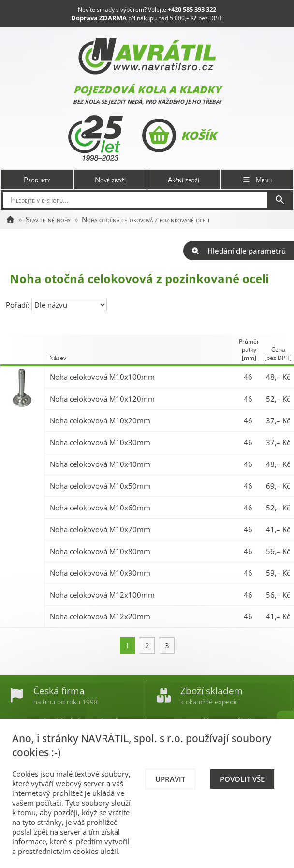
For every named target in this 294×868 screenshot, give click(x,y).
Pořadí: (19, 305)
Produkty (37, 180)
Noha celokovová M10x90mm (100, 573)
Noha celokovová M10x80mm (100, 551)
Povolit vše (242, 779)
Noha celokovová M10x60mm (100, 508)
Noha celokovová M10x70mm (100, 529)
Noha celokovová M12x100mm (102, 595)
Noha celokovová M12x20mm (100, 616)
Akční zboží (184, 180)
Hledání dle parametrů (239, 251)
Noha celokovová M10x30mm (100, 442)
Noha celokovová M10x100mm (102, 377)
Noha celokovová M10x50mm (100, 486)
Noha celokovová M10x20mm (100, 420)
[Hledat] (280, 200)
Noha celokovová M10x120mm (102, 399)
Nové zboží (110, 180)
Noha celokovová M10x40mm (100, 464)
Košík (179, 135)
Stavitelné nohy (48, 219)
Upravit (170, 779)
